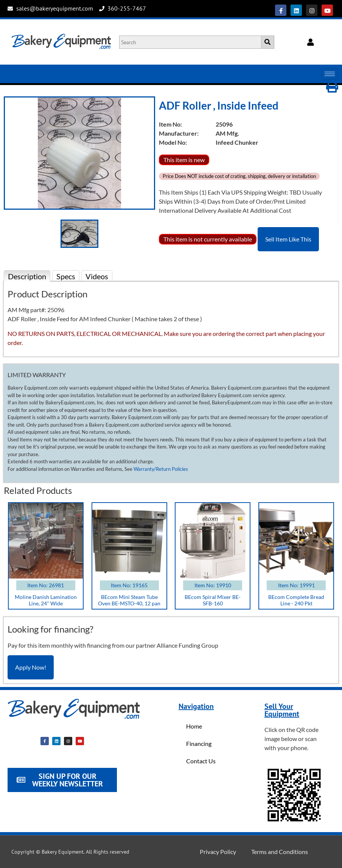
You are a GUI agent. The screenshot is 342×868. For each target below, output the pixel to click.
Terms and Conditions (280, 852)
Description (27, 276)
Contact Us (201, 761)
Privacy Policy (218, 852)
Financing (199, 743)
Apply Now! (31, 667)
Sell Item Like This (288, 239)
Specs (66, 276)
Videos (97, 276)
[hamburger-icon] (330, 74)
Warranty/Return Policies (161, 469)
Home (194, 726)
